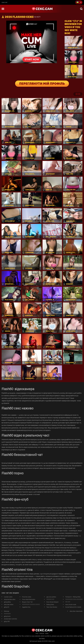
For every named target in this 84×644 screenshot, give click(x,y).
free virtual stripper (52, 602)
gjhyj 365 (7, 621)
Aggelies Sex (26, 607)
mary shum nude (71, 604)
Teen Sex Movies (52, 607)
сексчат (4, 2)
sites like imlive (9, 604)
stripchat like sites (10, 599)
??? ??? (68, 602)
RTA (37, 633)
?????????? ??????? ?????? (31, 604)
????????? (7, 614)
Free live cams (27, 597)
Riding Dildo (50, 604)
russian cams (8, 597)
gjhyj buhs (7, 616)
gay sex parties (51, 597)
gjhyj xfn (7, 607)
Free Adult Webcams (29, 599)
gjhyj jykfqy (7, 602)
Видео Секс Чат (27, 602)
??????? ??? (50, 599)
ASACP (42, 633)
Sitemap (6, 611)
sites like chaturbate (76, 611)
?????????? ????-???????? (74, 599)
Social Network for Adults (73, 607)
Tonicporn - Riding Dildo (73, 597)
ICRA (47, 633)
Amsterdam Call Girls (10, 619)
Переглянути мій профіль (42, 84)
